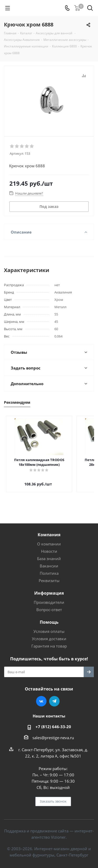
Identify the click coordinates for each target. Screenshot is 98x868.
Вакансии (49, 561)
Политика (49, 568)
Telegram (54, 696)
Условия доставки (49, 634)
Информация (49, 588)
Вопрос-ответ (49, 605)
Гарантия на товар (49, 641)
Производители (49, 598)
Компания (49, 530)
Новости (49, 546)
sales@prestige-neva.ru (53, 733)
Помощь (49, 617)
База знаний (49, 554)
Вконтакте (41, 696)
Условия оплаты (49, 627)
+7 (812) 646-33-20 (53, 722)
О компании (49, 539)
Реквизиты (49, 576)
